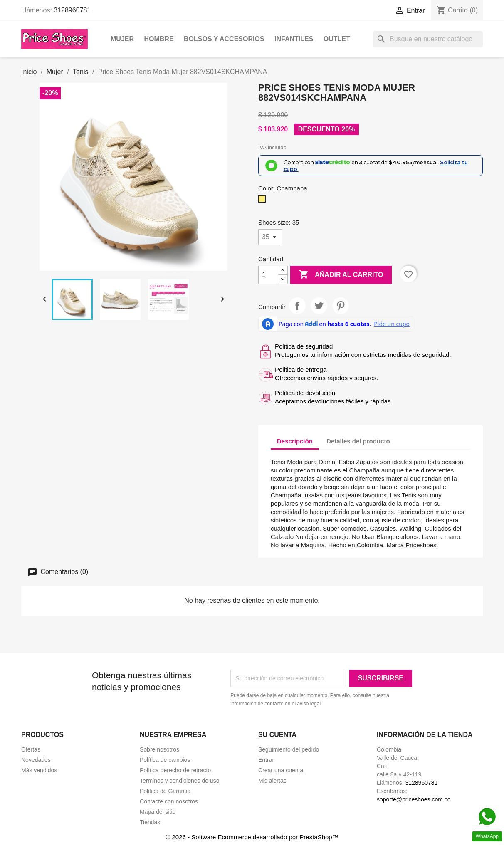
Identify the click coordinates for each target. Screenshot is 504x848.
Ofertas (31, 749)
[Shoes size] (270, 237)
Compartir (297, 306)
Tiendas (150, 822)
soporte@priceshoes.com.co (414, 799)
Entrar (266, 760)
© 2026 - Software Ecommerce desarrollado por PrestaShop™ (252, 837)
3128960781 (72, 10)
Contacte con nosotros (169, 801)
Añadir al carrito (341, 275)
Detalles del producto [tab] (358, 441)
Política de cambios (165, 760)
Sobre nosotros (159, 749)
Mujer (122, 39)
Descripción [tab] (295, 441)
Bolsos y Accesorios (224, 39)
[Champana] (264, 201)
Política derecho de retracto (175, 770)
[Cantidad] (268, 275)
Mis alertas (272, 781)
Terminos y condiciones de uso (179, 781)
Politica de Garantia (165, 791)
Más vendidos (39, 770)
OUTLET (337, 39)
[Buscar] (428, 39)
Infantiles (294, 39)
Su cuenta (277, 735)
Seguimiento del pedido (289, 749)
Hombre (159, 39)
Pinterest (341, 306)
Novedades (36, 760)
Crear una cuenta (281, 770)
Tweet (319, 306)
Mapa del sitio (158, 812)
